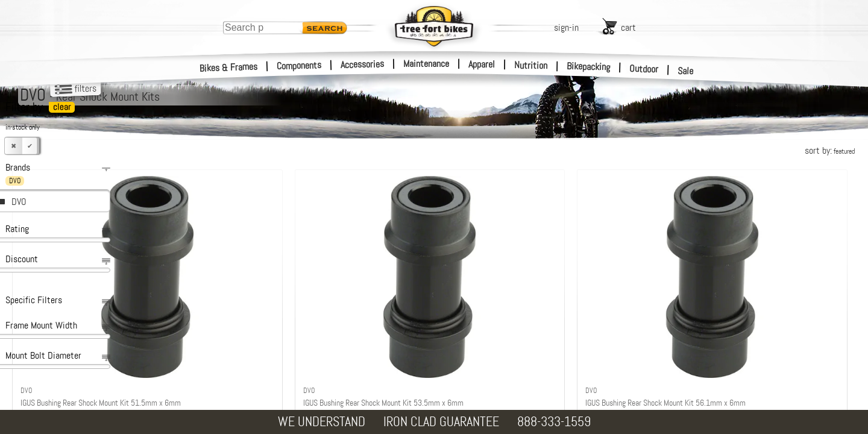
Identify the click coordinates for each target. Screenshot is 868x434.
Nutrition (531, 65)
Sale (686, 71)
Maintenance (426, 64)
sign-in (566, 27)
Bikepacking (589, 67)
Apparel (482, 64)
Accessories (362, 64)
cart (628, 27)
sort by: (830, 150)
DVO (19, 202)
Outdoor (644, 69)
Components (299, 65)
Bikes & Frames (229, 68)
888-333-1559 (554, 422)
